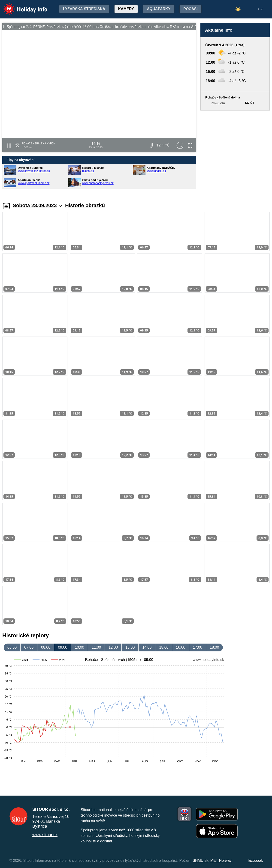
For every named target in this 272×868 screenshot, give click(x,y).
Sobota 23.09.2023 (37, 205)
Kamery (126, 9)
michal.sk (88, 171)
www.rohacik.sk (156, 171)
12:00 (113, 647)
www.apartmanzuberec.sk (34, 183)
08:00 (46, 647)
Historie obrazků (85, 205)
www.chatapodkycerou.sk (98, 183)
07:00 (29, 647)
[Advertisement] (235, 152)
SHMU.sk (200, 861)
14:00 (147, 647)
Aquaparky (159, 9)
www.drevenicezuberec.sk (34, 171)
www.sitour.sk (45, 835)
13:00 (130, 647)
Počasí (190, 9)
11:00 (96, 647)
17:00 (198, 647)
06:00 (12, 647)
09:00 (63, 647)
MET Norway (221, 861)
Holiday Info (21, 6)
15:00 (164, 647)
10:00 (79, 647)
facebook (255, 861)
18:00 (215, 647)
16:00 (181, 647)
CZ (260, 9)
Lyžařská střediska (84, 9)
